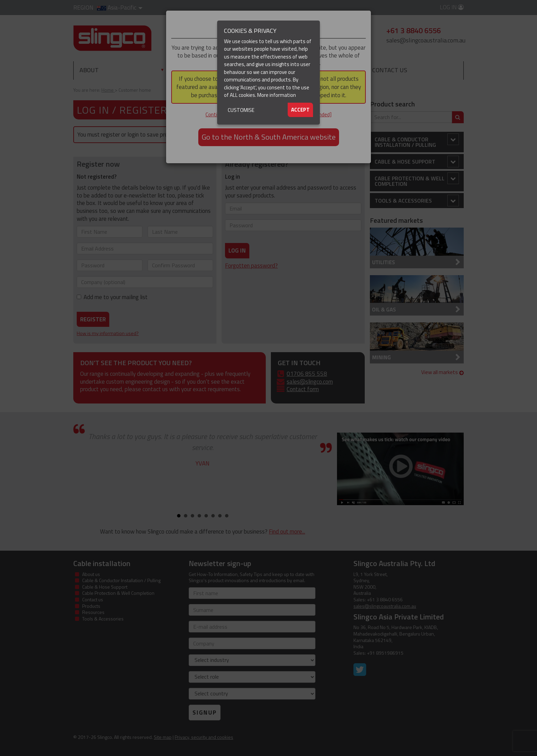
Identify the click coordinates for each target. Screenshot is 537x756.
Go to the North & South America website (269, 137)
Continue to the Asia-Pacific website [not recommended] (268, 114)
